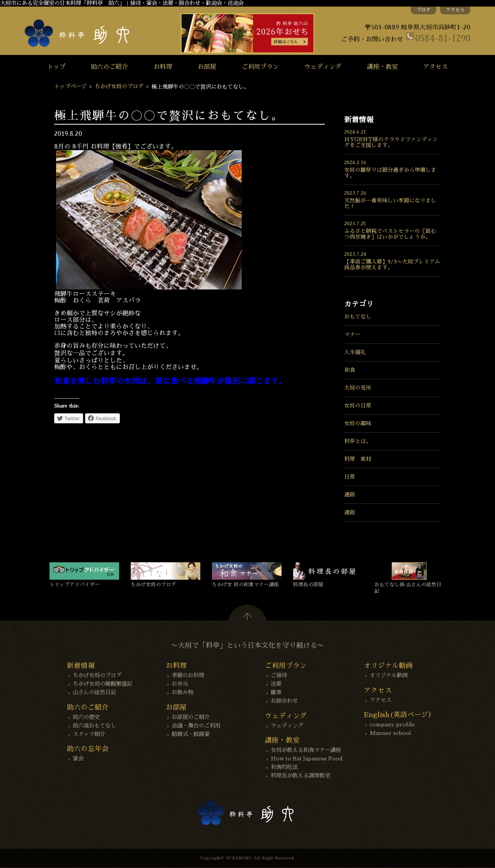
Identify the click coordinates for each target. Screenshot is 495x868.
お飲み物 (183, 692)
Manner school (390, 733)
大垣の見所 (358, 388)
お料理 (163, 67)
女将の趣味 (358, 423)
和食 (350, 370)
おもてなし (358, 317)
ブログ (423, 10)
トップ (56, 67)
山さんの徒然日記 (94, 692)
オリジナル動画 (389, 675)
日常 (350, 477)
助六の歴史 (86, 717)
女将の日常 (358, 406)
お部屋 (207, 67)
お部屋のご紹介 (191, 717)
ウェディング (323, 67)
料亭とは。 (358, 441)
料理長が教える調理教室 (300, 776)
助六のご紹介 (109, 67)
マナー (352, 334)
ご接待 (279, 675)
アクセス (455, 10)
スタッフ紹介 (89, 734)
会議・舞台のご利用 (196, 726)
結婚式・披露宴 (191, 734)
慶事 (276, 692)
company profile (392, 724)
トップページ (70, 86)
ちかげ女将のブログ (119, 86)
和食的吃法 (284, 767)
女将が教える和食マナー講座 (306, 750)
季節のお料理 (188, 675)
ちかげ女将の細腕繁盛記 (102, 684)
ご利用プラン (260, 67)
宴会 (78, 758)
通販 (350, 495)
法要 (276, 684)
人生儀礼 (355, 352)
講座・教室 (382, 67)
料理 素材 (358, 459)
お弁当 (180, 684)
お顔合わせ (284, 701)
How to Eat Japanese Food (307, 758)
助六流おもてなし (94, 726)
